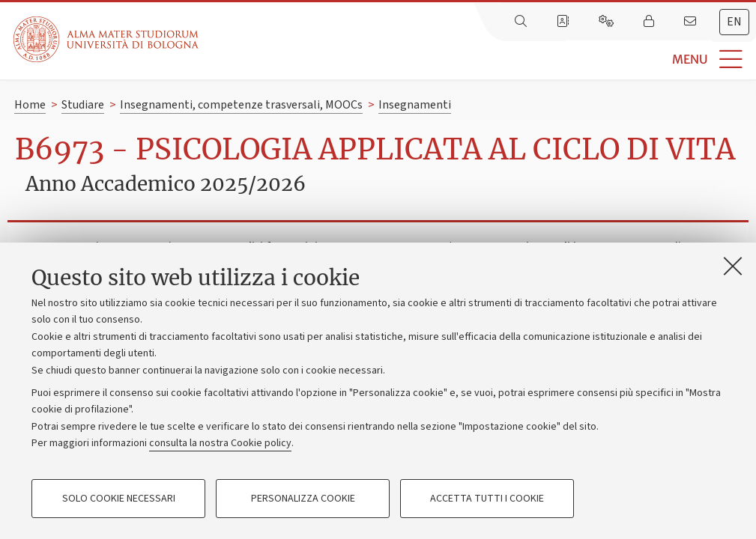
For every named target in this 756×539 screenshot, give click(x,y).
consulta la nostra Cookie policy (220, 443)
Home (30, 105)
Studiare (83, 105)
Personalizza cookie (303, 499)
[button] (477, 60)
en (734, 22)
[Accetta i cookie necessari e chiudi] (733, 266)
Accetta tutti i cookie (487, 499)
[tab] (734, 22)
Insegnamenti (415, 105)
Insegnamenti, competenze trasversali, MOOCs (241, 105)
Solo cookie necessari (119, 499)
